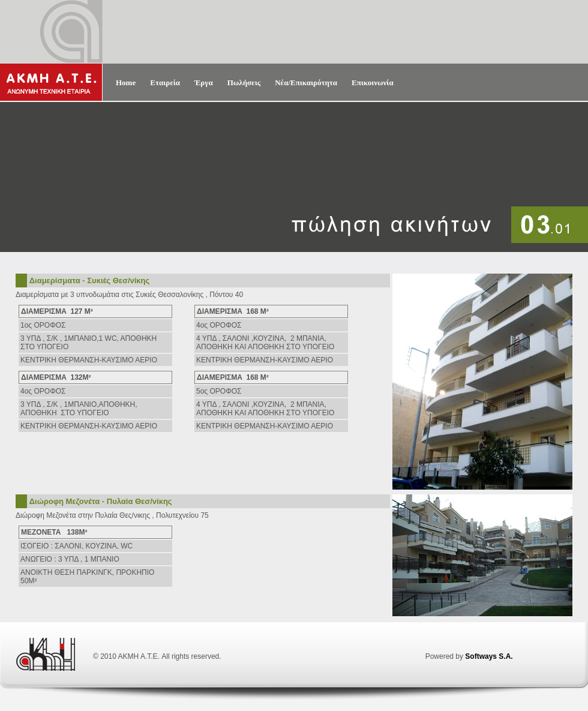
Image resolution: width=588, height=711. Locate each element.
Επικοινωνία (373, 82)
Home (126, 82)
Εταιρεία (165, 82)
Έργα (204, 82)
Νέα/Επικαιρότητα (306, 82)
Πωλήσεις (244, 82)
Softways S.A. (489, 656)
